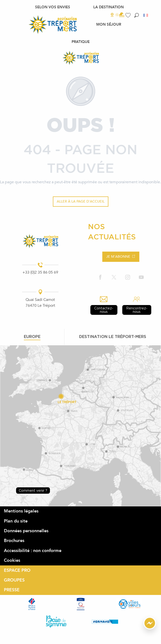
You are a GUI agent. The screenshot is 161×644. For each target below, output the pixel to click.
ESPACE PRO (17, 570)
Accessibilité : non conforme (33, 551)
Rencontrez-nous (137, 310)
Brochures (14, 541)
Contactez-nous (104, 310)
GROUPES (14, 580)
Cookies (12, 560)
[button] (137, 15)
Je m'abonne (118, 257)
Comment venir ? (33, 490)
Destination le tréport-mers (113, 337)
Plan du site (16, 521)
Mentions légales (21, 511)
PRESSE (12, 590)
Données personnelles (26, 531)
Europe (32, 337)
